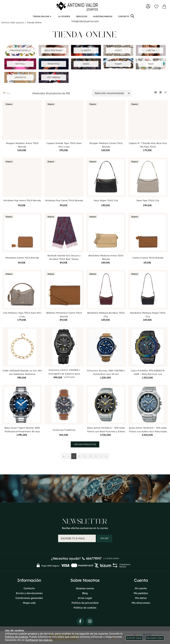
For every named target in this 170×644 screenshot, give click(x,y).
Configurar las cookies (39, 640)
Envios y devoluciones (29, 592)
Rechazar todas (155, 638)
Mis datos (141, 597)
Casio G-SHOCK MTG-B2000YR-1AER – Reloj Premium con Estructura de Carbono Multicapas (148, 375)
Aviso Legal (85, 597)
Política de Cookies (17, 637)
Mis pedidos (141, 592)
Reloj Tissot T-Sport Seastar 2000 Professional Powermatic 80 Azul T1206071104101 (22, 433)
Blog (85, 592)
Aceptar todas (134, 638)
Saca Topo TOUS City (148, 202)
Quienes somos (85, 588)
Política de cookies (85, 607)
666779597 (94, 558)
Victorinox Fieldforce (64, 431)
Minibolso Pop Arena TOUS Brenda (22, 202)
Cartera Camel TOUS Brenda (148, 259)
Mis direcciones (141, 602)
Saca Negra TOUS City (106, 202)
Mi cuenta (141, 588)
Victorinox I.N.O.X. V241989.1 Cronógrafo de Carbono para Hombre (64, 375)
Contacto (29, 588)
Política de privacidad (85, 602)
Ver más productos (85, 446)
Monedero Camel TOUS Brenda (22, 259)
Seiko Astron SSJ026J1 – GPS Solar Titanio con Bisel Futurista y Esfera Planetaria (106, 433)
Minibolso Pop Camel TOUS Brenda (64, 202)
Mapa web (29, 602)
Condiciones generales (29, 597)
